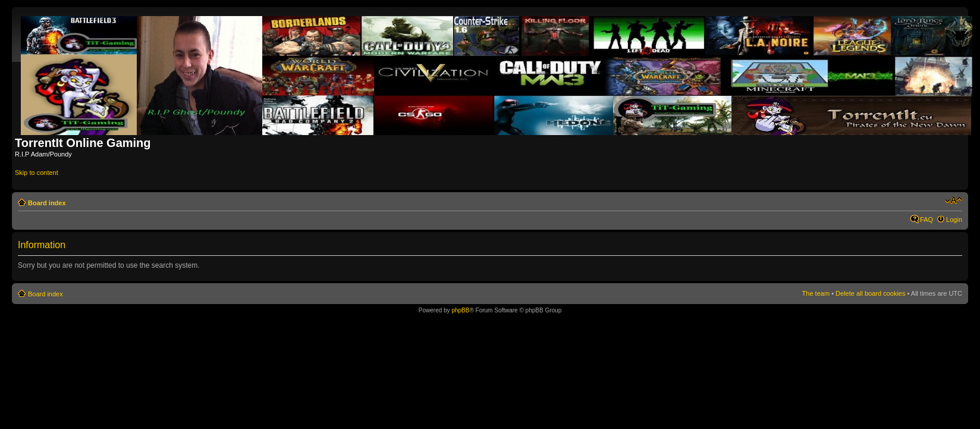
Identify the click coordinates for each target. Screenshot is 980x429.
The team (816, 293)
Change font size (954, 201)
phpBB (460, 310)
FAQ (926, 220)
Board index (47, 203)
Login (954, 220)
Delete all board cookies (870, 293)
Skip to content (37, 173)
